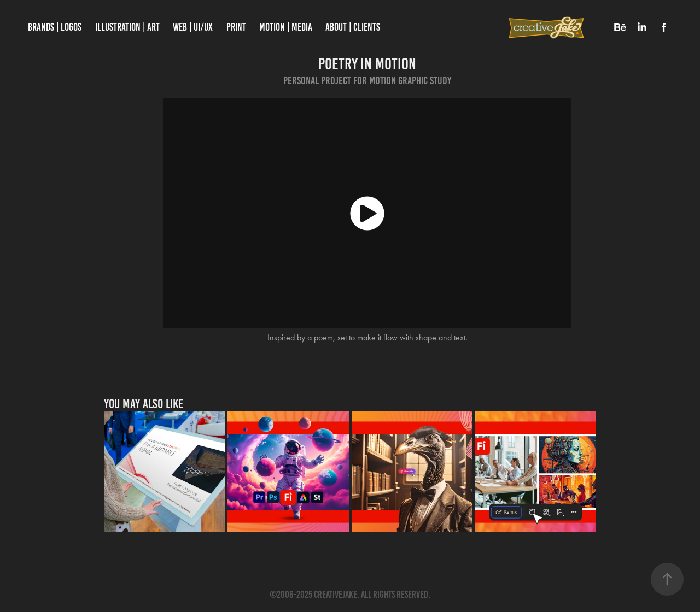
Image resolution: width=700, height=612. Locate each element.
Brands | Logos (55, 27)
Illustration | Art (127, 27)
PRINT (236, 27)
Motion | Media (286, 27)
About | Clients (353, 27)
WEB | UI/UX (193, 27)
